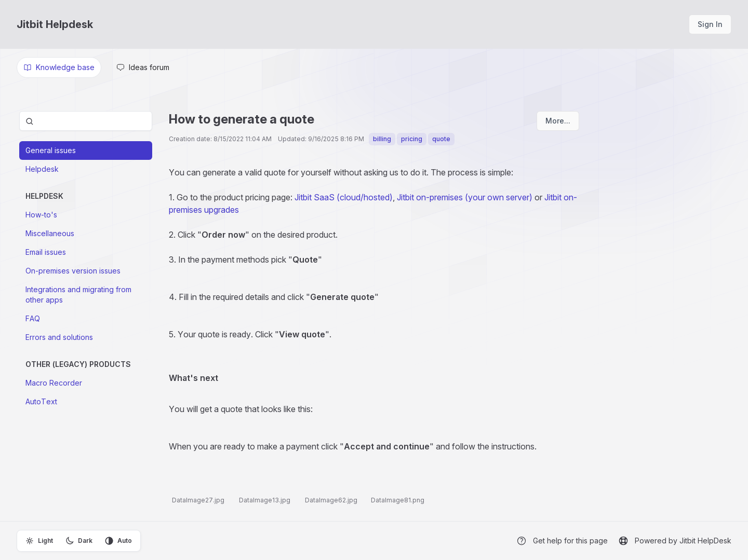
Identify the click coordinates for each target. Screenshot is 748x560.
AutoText (41, 401)
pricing (412, 139)
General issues (51, 150)
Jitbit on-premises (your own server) (465, 197)
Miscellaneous (50, 233)
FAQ (33, 318)
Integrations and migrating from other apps (78, 295)
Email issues (46, 252)
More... (558, 121)
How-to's (41, 215)
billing (382, 139)
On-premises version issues (73, 271)
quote (441, 139)
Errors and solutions (59, 337)
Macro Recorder (54, 383)
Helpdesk (42, 169)
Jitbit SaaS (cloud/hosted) (343, 197)
